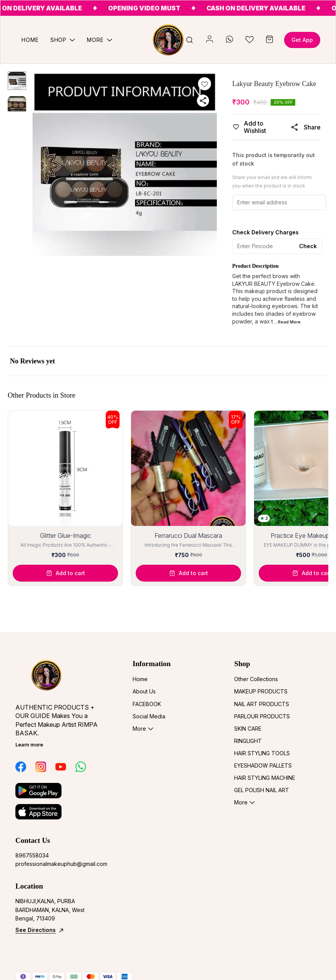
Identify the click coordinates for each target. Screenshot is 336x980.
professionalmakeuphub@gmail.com (58, 864)
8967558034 (32, 855)
